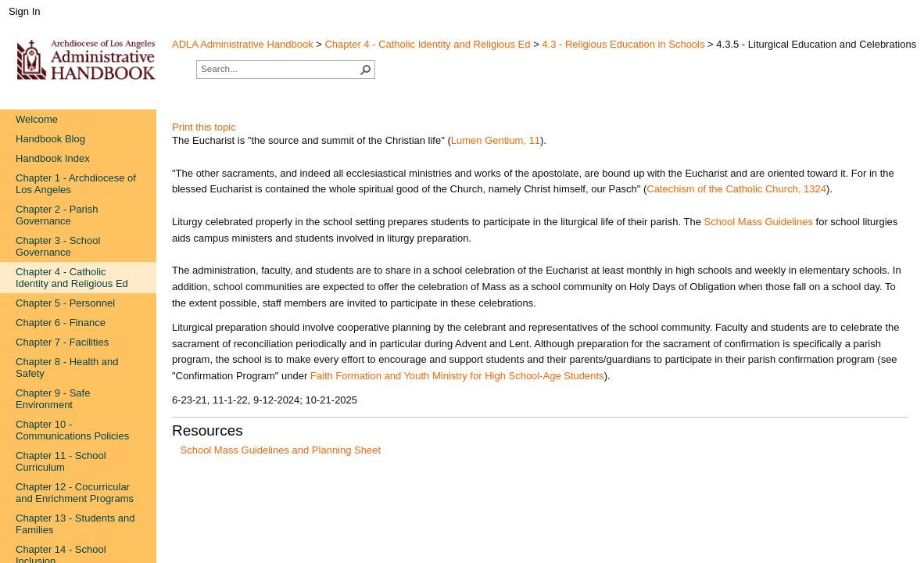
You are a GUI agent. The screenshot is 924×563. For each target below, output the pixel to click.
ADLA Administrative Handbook (243, 44)
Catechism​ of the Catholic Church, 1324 (736, 189)
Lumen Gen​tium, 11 (496, 140)
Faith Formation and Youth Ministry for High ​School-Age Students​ (457, 376)
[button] (366, 70)
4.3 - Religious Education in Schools (623, 44)
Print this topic (204, 127)
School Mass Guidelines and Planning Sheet (281, 450)
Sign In (24, 11)
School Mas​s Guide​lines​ (758, 222)
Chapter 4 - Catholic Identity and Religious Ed (427, 44)
